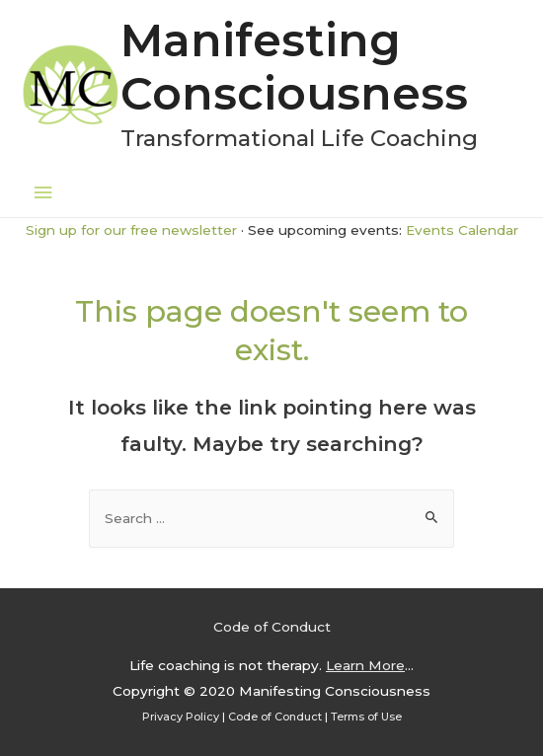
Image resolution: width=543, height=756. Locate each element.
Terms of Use (366, 717)
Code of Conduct (272, 627)
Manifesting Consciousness (294, 67)
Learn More (365, 665)
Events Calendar (462, 230)
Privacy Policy (181, 717)
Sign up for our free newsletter (131, 230)
